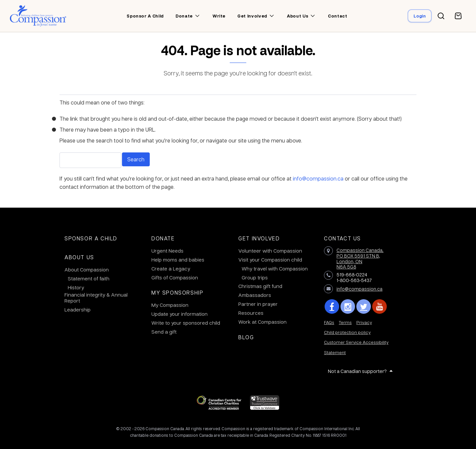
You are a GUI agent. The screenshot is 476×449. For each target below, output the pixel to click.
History (76, 287)
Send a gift (164, 332)
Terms (345, 322)
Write (219, 16)
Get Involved (259, 238)
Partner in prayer (258, 304)
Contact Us (342, 238)
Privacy (364, 322)
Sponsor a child (145, 16)
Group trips (255, 277)
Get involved (252, 16)
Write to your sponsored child (186, 323)
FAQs (329, 322)
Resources (251, 313)
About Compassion (87, 269)
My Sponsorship (177, 292)
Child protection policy (347, 332)
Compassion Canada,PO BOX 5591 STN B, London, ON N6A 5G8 (360, 258)
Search (136, 159)
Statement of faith (89, 278)
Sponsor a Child (91, 238)
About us (297, 16)
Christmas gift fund (260, 286)
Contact (338, 16)
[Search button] (441, 16)
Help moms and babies (178, 260)
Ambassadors (255, 295)
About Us (79, 257)
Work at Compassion (262, 322)
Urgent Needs (167, 251)
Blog (246, 337)
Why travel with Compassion (275, 268)
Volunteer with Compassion (270, 251)
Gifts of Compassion (175, 277)
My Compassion (170, 305)
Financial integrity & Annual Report (96, 298)
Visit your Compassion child (270, 260)
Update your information (179, 314)
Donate (184, 16)
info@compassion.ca (318, 178)
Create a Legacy (171, 268)
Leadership (78, 309)
